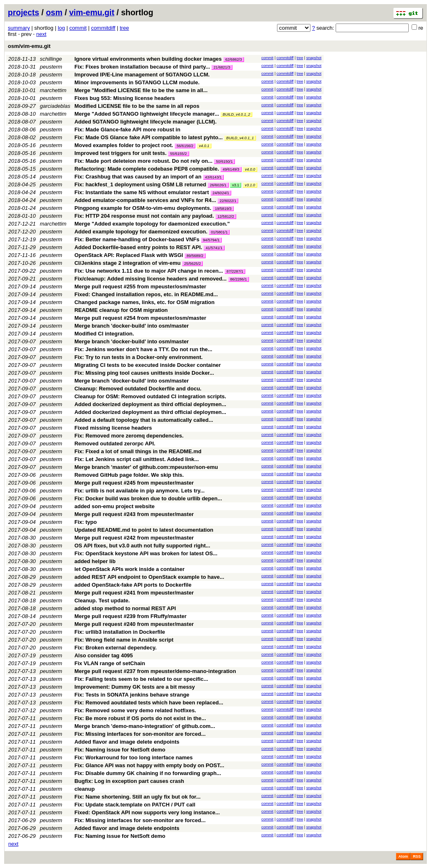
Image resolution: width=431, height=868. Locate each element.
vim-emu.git (92, 12)
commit (78, 28)
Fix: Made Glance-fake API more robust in (127, 130)
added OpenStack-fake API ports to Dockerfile (133, 585)
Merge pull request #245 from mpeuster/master (134, 483)
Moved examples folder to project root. (124, 145)
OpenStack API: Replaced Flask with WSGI (129, 255)
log (61, 28)
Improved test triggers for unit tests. (120, 153)
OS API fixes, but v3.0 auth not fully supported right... (142, 546)
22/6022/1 (228, 201)
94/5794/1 (211, 240)
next (41, 34)
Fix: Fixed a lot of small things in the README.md (138, 451)
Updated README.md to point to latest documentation (144, 530)
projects (24, 12)
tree (124, 28)
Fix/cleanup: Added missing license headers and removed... (151, 279)
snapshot (314, 58)
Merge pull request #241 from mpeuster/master (134, 593)
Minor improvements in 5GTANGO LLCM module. (137, 82)
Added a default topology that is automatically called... (144, 420)
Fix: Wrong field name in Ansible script (124, 640)
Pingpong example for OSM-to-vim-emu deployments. (143, 208)
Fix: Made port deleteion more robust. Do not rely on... (144, 161)
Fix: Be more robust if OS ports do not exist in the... (140, 718)
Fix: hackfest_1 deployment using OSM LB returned (140, 184)
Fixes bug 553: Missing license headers (124, 98)
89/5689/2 (195, 256)
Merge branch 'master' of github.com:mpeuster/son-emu (146, 467)
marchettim (53, 90)
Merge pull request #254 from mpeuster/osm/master (140, 318)
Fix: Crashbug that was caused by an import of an (138, 177)
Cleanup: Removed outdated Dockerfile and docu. (138, 389)
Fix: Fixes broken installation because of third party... (143, 67)
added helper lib (95, 561)
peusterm (51, 67)
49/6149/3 (231, 169)
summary (19, 28)
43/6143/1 (213, 177)
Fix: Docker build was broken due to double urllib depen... (148, 498)
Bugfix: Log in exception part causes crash (129, 781)
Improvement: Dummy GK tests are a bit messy (135, 687)
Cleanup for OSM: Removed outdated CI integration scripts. (150, 396)
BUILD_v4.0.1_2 (236, 114)
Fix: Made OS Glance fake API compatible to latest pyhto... (149, 137)
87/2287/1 (235, 271)
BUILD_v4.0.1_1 (240, 138)
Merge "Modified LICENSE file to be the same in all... (141, 90)
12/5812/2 (226, 216)
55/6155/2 (178, 154)
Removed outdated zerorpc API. (115, 444)
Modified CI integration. (104, 334)
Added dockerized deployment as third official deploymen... (150, 404)
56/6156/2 (185, 146)
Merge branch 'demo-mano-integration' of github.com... (145, 726)
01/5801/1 (219, 232)
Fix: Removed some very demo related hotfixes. (135, 710)
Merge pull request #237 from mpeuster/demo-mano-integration (155, 671)
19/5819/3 (223, 209)
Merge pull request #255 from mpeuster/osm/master (140, 287)
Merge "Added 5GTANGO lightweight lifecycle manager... (147, 114)
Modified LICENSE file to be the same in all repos (137, 106)
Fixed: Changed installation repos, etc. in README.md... (146, 294)
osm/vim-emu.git (29, 46)
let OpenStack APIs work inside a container (129, 569)
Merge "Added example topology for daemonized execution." (152, 224)
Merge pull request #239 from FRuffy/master (130, 616)
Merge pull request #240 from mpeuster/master (134, 624)
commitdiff (103, 28)
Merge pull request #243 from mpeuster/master (134, 514)
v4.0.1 (204, 146)
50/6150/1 (224, 162)
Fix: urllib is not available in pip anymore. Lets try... (139, 491)
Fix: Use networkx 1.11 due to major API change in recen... (149, 271)
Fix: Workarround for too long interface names (134, 757)
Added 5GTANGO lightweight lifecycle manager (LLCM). (145, 122)
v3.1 (236, 185)
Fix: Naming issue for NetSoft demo (120, 750)
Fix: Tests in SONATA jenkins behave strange (132, 695)
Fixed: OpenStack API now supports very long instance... (147, 812)
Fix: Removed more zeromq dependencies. (129, 436)
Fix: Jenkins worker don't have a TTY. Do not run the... (143, 349)
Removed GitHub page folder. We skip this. (129, 475)
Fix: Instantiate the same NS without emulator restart (142, 192)
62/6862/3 (234, 59)
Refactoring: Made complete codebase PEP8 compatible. (147, 169)
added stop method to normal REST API (125, 608)
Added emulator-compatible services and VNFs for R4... (146, 200)
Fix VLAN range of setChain (110, 663)
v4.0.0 (250, 169)
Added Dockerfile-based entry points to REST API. (138, 247)
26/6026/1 (218, 185)
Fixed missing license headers (113, 428)
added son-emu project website (114, 506)
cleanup (84, 789)
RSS (417, 856)
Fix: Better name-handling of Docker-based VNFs (137, 239)
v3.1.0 (250, 185)
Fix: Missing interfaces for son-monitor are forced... (140, 734)
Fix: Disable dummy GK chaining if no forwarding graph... (148, 773)
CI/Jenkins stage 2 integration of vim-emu (127, 263)
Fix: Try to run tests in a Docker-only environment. (139, 357)
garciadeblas (55, 106)
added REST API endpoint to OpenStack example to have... (149, 577)
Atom (403, 856)
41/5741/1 (214, 248)
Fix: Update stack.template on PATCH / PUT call (135, 805)
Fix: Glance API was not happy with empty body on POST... (149, 765)
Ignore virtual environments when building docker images (148, 59)
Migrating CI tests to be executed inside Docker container (148, 365)
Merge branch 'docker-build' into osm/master (131, 326)
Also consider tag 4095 (104, 655)
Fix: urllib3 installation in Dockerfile (120, 632)
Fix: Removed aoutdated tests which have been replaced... (149, 703)
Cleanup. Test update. (102, 600)
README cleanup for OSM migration (121, 310)
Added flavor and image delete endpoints (127, 742)
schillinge (51, 59)
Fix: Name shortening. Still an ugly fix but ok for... (137, 797)
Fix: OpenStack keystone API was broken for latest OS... (146, 553)
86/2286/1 (239, 279)
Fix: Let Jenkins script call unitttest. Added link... (136, 459)
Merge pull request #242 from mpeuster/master (134, 538)
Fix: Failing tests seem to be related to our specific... (141, 679)
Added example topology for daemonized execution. (141, 232)
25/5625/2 (192, 264)
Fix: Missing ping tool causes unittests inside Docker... (144, 373)
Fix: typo (85, 522)
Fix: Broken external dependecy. (115, 648)
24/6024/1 (221, 193)
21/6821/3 (222, 67)
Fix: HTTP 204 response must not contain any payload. (144, 216)
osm (54, 12)
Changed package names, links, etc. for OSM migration (144, 302)
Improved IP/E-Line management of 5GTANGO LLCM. (142, 75)
